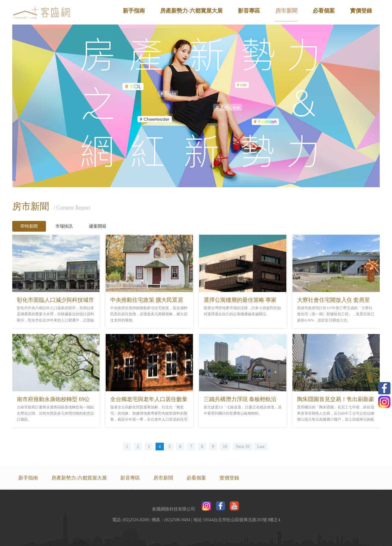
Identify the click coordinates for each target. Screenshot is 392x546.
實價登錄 (361, 11)
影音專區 (249, 11)
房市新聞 (286, 11)
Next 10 (243, 447)
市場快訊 (64, 226)
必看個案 (324, 11)
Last (261, 447)
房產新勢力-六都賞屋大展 (191, 11)
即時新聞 (29, 226)
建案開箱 (98, 226)
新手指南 (134, 11)
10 (225, 447)
